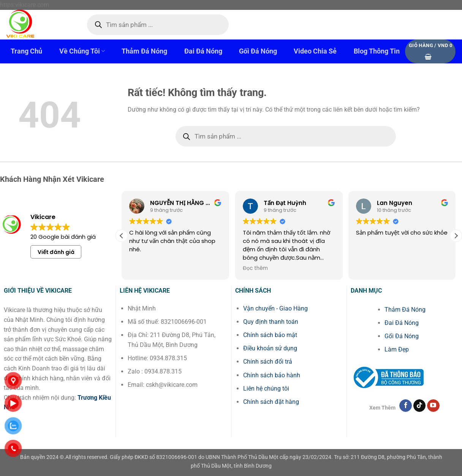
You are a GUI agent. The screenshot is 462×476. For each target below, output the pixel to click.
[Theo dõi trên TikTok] (420, 406)
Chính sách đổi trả (268, 362)
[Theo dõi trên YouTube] (433, 406)
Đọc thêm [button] (138, 268)
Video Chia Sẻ (315, 51)
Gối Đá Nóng (258, 51)
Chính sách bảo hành (272, 375)
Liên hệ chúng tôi (266, 389)
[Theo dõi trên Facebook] (406, 406)
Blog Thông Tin (377, 51)
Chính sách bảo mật (270, 335)
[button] (430, 51)
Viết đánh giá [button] (56, 252)
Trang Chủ (26, 51)
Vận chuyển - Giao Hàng (275, 308)
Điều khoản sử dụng (270, 348)
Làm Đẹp (397, 349)
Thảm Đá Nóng (144, 51)
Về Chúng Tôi (82, 51)
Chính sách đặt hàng (271, 402)
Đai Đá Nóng (203, 51)
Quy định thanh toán (271, 322)
